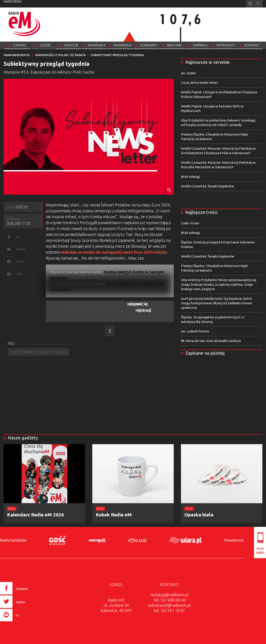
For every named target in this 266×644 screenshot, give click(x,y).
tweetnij (21, 249)
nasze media (13, 1)
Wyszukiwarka (258, 4)
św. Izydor (189, 73)
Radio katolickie (13, 540)
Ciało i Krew (190, 223)
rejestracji (143, 310)
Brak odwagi (190, 177)
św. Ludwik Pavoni (195, 331)
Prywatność (234, 540)
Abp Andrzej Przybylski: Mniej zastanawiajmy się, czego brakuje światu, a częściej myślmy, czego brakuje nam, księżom (219, 284)
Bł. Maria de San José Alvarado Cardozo (211, 341)
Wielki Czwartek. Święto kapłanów (208, 186)
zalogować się (137, 304)
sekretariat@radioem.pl (169, 605)
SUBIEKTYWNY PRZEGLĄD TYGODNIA (39, 352)
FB (18, 237)
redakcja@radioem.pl (169, 595)
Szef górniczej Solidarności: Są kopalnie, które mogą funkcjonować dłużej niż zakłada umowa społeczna (216, 303)
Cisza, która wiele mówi (199, 83)
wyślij (19, 274)
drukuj (20, 261)
